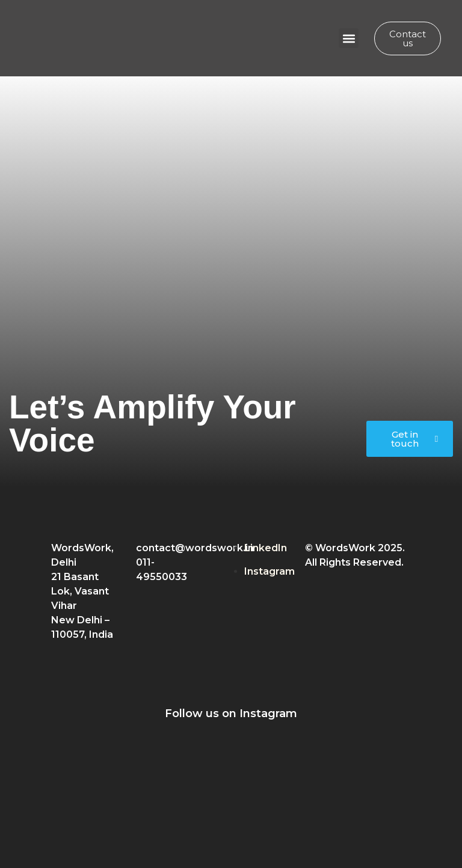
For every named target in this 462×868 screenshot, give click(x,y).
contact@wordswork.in (195, 548)
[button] (349, 38)
